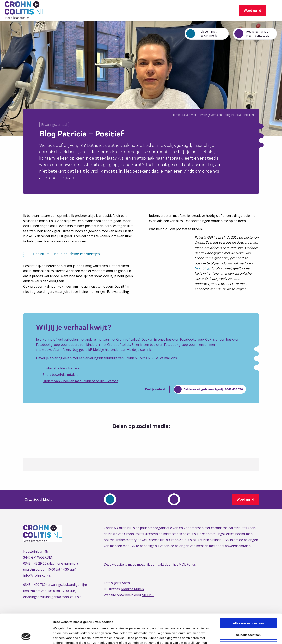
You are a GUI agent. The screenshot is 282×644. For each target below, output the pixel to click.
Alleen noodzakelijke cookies (248, 618)
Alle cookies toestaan (248, 596)
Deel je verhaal (155, 389)
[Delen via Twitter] (136, 436)
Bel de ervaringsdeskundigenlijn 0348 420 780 (213, 389)
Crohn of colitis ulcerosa (61, 368)
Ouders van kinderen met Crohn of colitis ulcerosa (80, 381)
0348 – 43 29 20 (35, 563)
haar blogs (203, 268)
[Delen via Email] (151, 436)
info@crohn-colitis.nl (39, 575)
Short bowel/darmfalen (60, 375)
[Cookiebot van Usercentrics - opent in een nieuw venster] (26, 636)
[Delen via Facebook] (129, 436)
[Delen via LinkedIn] (144, 436)
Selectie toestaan (248, 607)
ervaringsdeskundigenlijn (67, 585)
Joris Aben (122, 583)
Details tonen (218, 636)
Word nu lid (252, 11)
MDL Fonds (187, 564)
